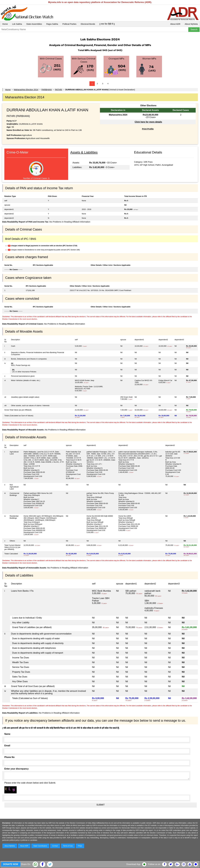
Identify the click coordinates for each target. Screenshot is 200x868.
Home (5, 24)
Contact (55, 846)
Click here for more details (148, 122)
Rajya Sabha (52, 24)
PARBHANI (47, 90)
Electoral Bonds (88, 24)
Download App (133, 864)
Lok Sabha (17, 24)
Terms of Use (68, 846)
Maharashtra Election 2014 (26, 90)
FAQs (80, 846)
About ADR (175, 24)
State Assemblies (34, 24)
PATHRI (59, 90)
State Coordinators (40, 846)
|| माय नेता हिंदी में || (107, 24)
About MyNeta (191, 24)
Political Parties (69, 24)
